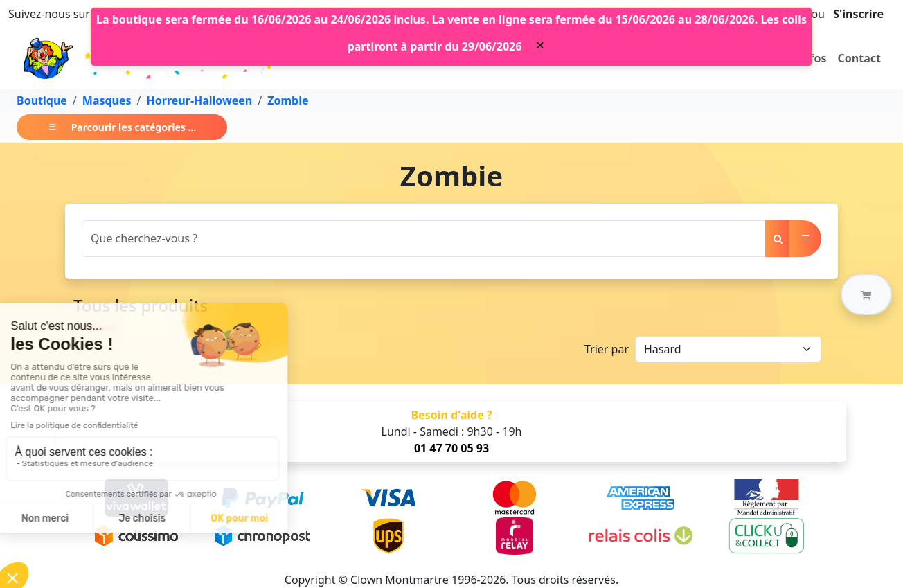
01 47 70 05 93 (452, 448)
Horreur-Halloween (200, 100)
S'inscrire (858, 14)
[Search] (424, 239)
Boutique (42, 100)
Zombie (288, 100)
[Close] (540, 45)
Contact (859, 58)
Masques (107, 100)
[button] (866, 294)
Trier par (607, 349)
